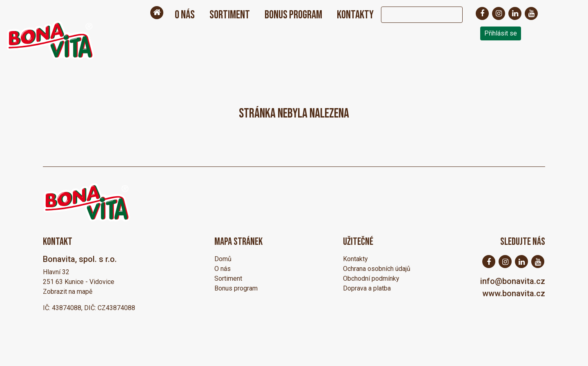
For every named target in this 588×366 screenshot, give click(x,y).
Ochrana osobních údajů (377, 269)
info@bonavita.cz (513, 281)
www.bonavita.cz (514, 293)
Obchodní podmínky (371, 278)
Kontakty (355, 15)
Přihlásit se (501, 33)
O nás (185, 15)
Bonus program (293, 15)
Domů (223, 259)
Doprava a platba (367, 288)
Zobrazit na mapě (68, 292)
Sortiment (230, 15)
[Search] (414, 15)
